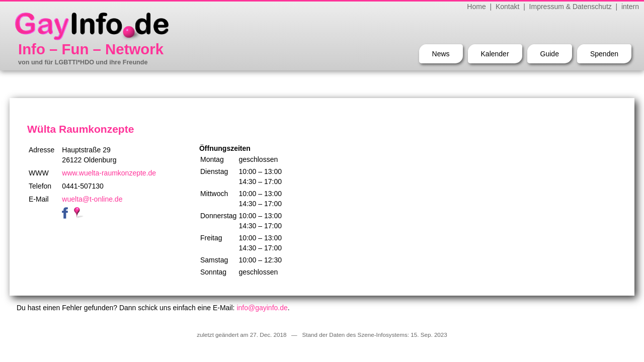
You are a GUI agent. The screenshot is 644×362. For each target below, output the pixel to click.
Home (476, 7)
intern (630, 7)
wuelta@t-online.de (92, 199)
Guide (550, 54)
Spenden (604, 54)
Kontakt (507, 7)
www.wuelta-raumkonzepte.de (109, 173)
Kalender (495, 54)
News (441, 54)
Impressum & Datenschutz (571, 7)
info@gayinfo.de (262, 308)
